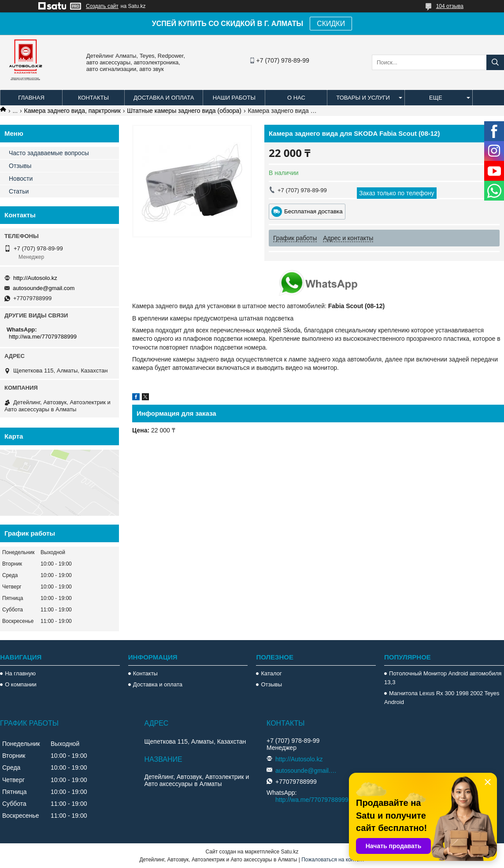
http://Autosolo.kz (35, 278)
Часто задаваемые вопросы (49, 153)
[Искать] (495, 62)
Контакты (93, 98)
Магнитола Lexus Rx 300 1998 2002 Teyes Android (442, 698)
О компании (21, 684)
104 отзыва (450, 6)
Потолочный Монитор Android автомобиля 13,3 (443, 678)
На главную (20, 673)
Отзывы (20, 166)
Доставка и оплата (164, 98)
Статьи (19, 191)
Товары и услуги (363, 98)
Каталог (271, 673)
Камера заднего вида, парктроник (72, 111)
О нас (296, 98)
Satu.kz (289, 852)
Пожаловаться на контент (333, 860)
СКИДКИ (331, 24)
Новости (21, 179)
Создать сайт (102, 6)
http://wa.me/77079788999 (43, 337)
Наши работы (234, 98)
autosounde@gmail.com (44, 288)
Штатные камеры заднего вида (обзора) (184, 111)
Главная (31, 98)
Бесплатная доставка (313, 211)
